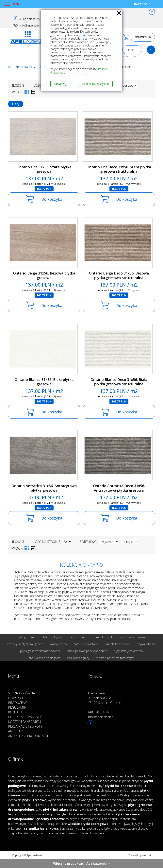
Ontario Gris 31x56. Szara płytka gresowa (44, 169)
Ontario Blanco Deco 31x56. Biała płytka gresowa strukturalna (119, 382)
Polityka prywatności (27, 717)
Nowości (16, 698)
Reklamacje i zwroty (25, 726)
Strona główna (20, 67)
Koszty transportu (24, 722)
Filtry (16, 104)
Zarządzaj (60, 84)
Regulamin (17, 707)
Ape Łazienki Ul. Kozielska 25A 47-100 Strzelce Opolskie (105, 698)
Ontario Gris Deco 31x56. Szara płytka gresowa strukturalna (119, 169)
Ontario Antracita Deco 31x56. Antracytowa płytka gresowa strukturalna (119, 490)
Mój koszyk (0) (143, 37)
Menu (17, 4)
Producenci (18, 703)
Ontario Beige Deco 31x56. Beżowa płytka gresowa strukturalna (119, 275)
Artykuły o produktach (28, 736)
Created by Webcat (140, 855)
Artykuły (16, 731)
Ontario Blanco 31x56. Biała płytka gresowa (44, 382)
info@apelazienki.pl (33, 25)
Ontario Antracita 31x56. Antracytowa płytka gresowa (44, 488)
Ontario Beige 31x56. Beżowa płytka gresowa (44, 275)
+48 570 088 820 (99, 712)
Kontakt (15, 712)
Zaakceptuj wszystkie (96, 84)
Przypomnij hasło (128, 56)
